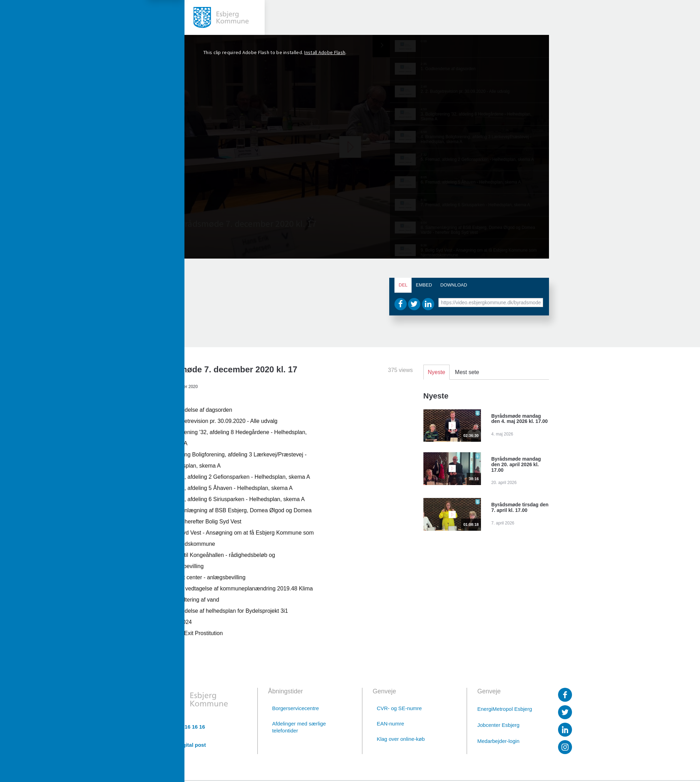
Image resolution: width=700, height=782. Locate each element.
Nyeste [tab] (437, 372)
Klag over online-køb (401, 739)
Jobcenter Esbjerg (499, 725)
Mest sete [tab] (467, 372)
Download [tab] (454, 285)
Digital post (192, 745)
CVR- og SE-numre (399, 708)
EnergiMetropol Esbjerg (505, 709)
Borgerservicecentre (295, 708)
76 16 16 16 (191, 727)
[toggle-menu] (17, 17)
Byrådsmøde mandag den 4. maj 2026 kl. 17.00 (520, 419)
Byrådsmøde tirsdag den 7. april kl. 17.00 (520, 507)
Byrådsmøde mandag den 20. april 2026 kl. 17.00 (516, 464)
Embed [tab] (424, 285)
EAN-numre (390, 724)
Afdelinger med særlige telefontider (299, 727)
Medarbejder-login (499, 741)
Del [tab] (403, 285)
